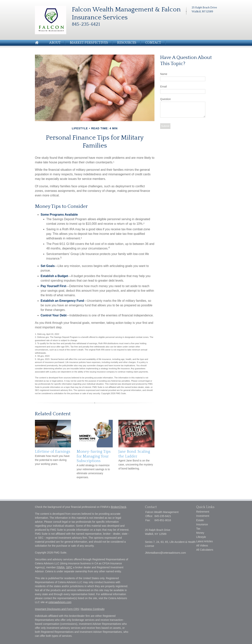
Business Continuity (93, 609)
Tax (198, 529)
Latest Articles (204, 541)
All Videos (202, 546)
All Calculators (205, 550)
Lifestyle (201, 537)
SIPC (69, 567)
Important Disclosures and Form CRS (57, 609)
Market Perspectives (89, 43)
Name (164, 74)
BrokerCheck (119, 507)
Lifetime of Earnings (53, 452)
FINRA (61, 567)
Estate (200, 520)
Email (163, 87)
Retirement (203, 512)
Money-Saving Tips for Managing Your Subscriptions (94, 456)
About (55, 43)
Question (165, 99)
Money (200, 533)
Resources (127, 43)
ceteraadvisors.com (60, 602)
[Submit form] (165, 126)
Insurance (202, 524)
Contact (153, 43)
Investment (203, 516)
